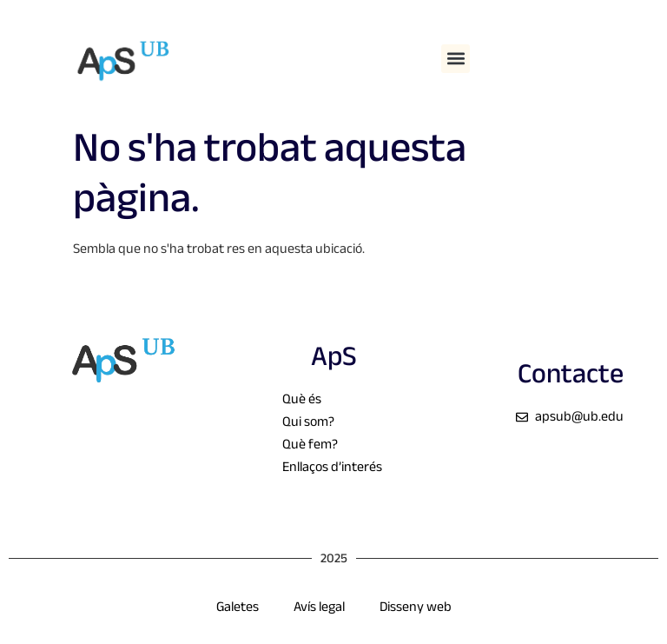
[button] (456, 59)
